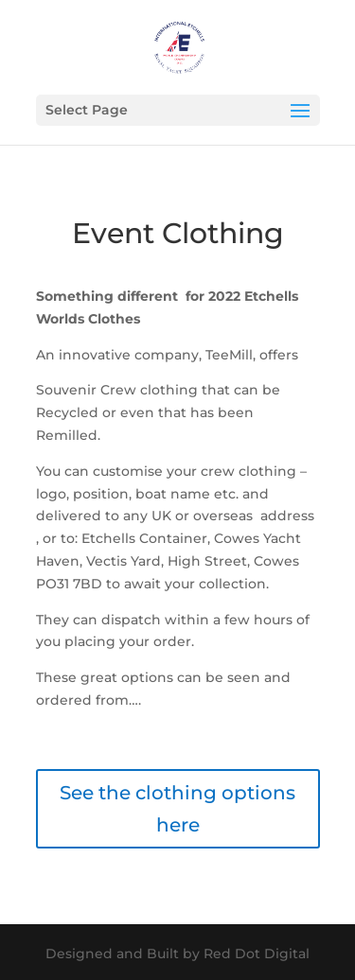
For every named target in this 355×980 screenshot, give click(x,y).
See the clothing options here (177, 809)
